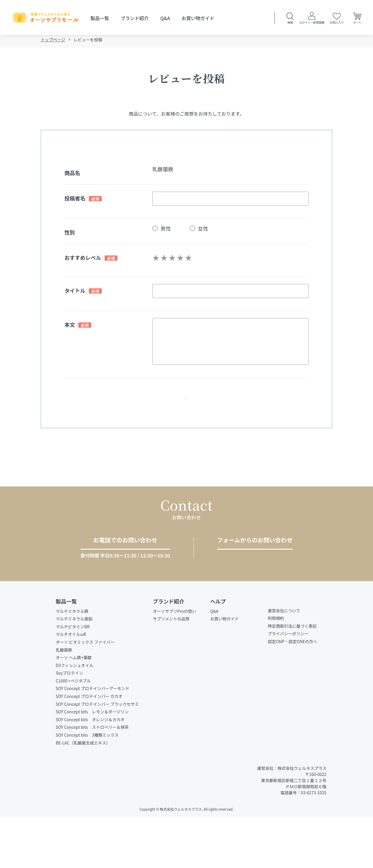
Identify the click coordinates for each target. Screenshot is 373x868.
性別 (70, 234)
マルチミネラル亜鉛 (74, 670)
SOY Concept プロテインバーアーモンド (93, 740)
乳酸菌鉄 (64, 701)
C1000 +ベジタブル (73, 732)
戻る (189, 427)
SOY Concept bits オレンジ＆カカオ (90, 770)
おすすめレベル (83, 259)
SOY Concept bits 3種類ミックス (87, 786)
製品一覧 (100, 18)
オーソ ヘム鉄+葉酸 (74, 709)
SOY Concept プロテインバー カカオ (89, 747)
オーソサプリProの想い (175, 662)
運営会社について (284, 661)
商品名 (72, 174)
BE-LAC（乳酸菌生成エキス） (83, 794)
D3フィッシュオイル (74, 716)
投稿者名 (75, 200)
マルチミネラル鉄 (72, 662)
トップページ (53, 41)
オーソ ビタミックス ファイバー (85, 693)
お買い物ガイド (198, 18)
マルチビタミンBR (73, 678)
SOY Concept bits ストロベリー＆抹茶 (92, 778)
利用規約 (276, 669)
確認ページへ (184, 405)
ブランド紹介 (135, 18)
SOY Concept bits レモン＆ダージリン (92, 763)
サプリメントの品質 (171, 670)
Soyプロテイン (69, 724)
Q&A (165, 18)
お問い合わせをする (252, 591)
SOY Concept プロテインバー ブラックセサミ (97, 755)
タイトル (75, 292)
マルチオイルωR (71, 685)
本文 (70, 326)
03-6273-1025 (120, 592)
